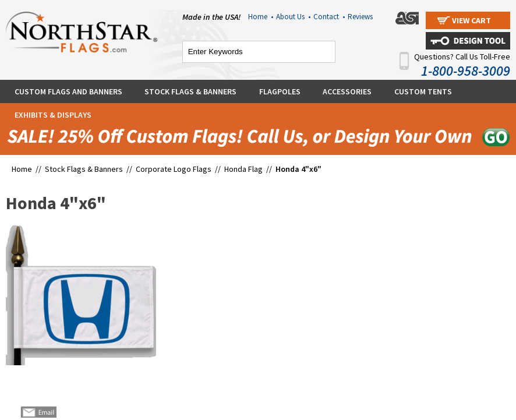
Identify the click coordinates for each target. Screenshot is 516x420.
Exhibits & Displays (53, 115)
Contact (329, 17)
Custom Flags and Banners (68, 91)
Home (261, 17)
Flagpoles (280, 91)
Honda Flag (243, 169)
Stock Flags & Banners (190, 91)
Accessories (347, 91)
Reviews (360, 17)
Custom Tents (423, 91)
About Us (293, 17)
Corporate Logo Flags (174, 169)
